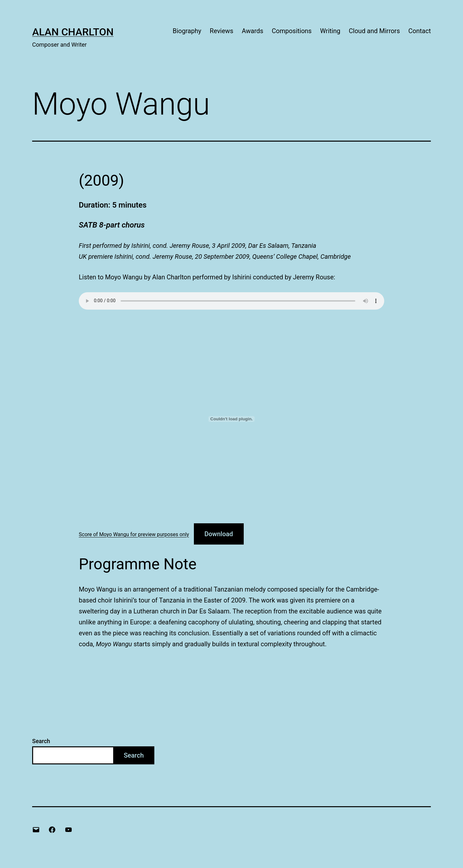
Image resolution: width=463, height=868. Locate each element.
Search (41, 741)
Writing (330, 31)
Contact (420, 31)
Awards (253, 31)
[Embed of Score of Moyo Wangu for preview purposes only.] (232, 419)
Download (219, 534)
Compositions (292, 31)
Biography (187, 31)
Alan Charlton (73, 32)
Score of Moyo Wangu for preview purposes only (134, 534)
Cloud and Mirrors (374, 31)
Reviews (221, 31)
